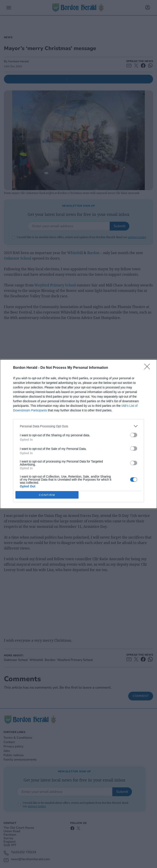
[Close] (148, 368)
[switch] (134, 435)
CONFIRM (47, 495)
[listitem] (78, 426)
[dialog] (78, 434)
